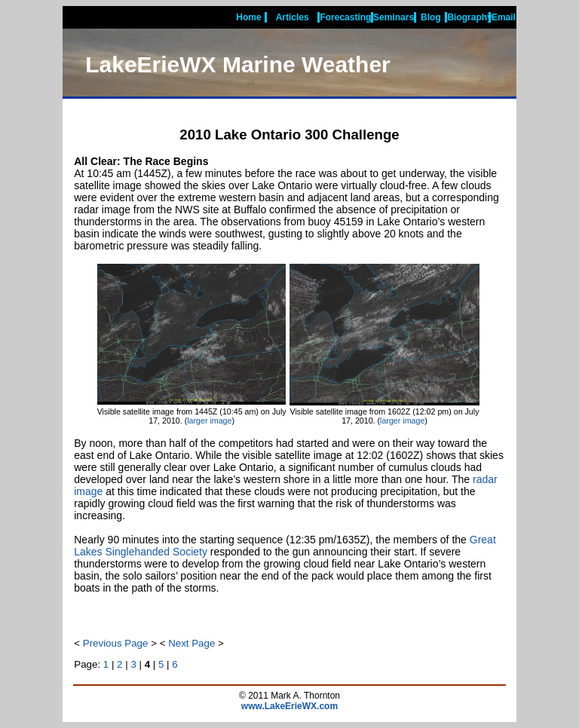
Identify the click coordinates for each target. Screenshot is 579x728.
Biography (469, 17)
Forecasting (345, 17)
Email (504, 17)
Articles (293, 17)
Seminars (394, 17)
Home (248, 17)
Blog (431, 17)
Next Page (191, 643)
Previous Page (116, 643)
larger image (209, 421)
